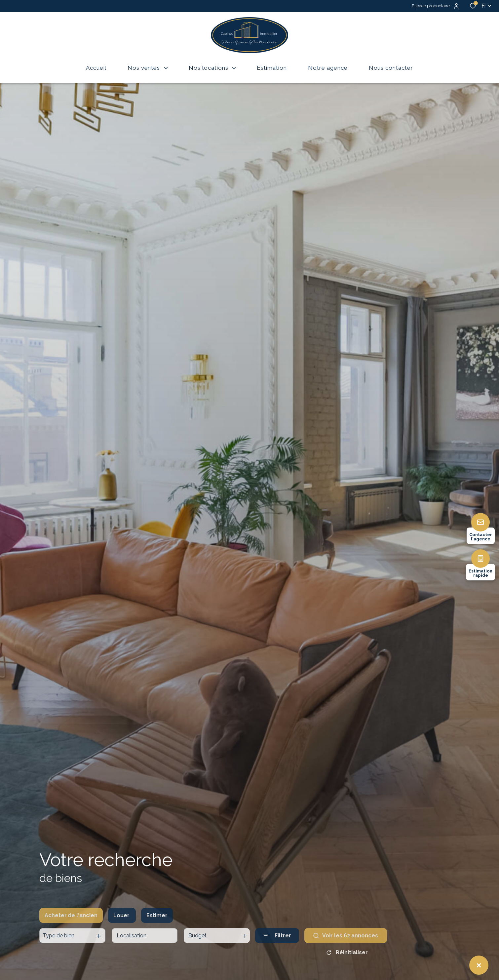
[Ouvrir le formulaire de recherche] (277, 948)
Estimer (157, 928)
